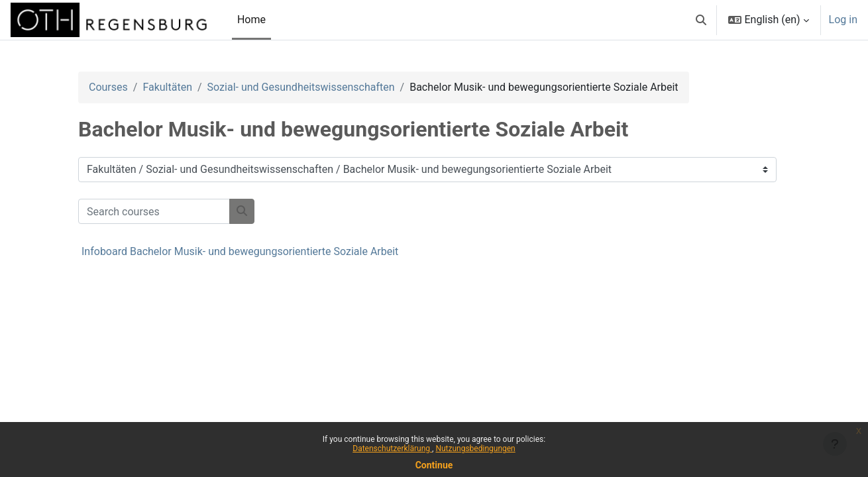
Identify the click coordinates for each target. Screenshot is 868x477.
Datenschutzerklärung (392, 449)
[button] (701, 20)
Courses (108, 87)
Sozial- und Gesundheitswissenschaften (301, 87)
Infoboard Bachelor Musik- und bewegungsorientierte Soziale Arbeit (240, 251)
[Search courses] (154, 211)
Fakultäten (167, 87)
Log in (843, 20)
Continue (434, 465)
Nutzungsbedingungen (475, 449)
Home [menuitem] (251, 20)
